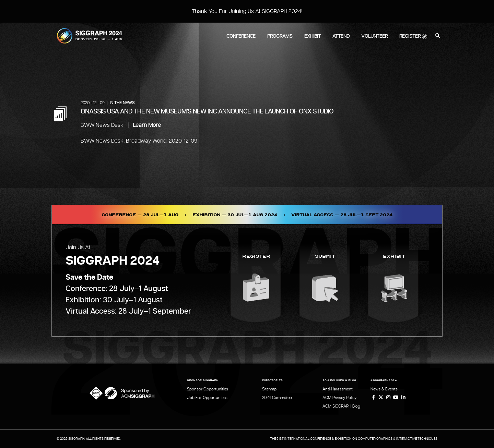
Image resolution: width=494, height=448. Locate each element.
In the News (122, 103)
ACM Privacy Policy (339, 398)
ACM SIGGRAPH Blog (341, 406)
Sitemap (269, 389)
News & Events (384, 389)
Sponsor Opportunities (208, 389)
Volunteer (374, 36)
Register (410, 36)
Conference (241, 36)
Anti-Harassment (338, 389)
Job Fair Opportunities (207, 398)
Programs (280, 36)
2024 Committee (277, 398)
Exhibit (313, 36)
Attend (341, 36)
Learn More (147, 125)
